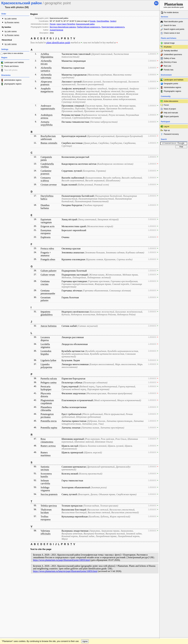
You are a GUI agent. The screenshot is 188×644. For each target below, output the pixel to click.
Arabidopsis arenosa (46, 116)
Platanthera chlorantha (46, 409)
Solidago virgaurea (45, 489)
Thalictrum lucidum (46, 511)
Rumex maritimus (46, 454)
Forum (166, 105)
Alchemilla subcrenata (46, 76)
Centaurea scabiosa (46, 179)
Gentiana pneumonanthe (48, 292)
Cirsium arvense (49, 185)
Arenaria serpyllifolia (46, 123)
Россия (53, 24)
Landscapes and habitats (14, 62)
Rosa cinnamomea (47, 440)
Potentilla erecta (49, 421)
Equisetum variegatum (46, 221)
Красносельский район (85, 24)
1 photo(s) (152, 54)
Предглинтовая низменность (113, 27)
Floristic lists (169, 70)
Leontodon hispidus (46, 353)
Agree (85, 587)
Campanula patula (46, 158)
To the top (154, 581)
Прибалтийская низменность (89, 27)
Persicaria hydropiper (46, 388)
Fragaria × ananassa (46, 254)
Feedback (20, 581)
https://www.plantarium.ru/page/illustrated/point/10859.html (61, 560)
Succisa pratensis (49, 494)
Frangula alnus (48, 259)
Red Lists (167, 66)
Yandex (113, 21)
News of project (170, 109)
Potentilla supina (49, 428)
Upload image (169, 43)
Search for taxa (170, 25)
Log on (166, 127)
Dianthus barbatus (45, 207)
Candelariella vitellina (47, 165)
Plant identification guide (173, 22)
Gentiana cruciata (45, 283)
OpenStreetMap (103, 21)
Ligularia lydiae (48, 360)
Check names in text (172, 33)
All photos (168, 47)
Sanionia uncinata (45, 468)
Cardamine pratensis (46, 172)
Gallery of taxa (169, 58)
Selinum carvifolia (45, 482)
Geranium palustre (45, 299)
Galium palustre (48, 271)
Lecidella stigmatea (45, 346)
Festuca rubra (47, 249)
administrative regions (13, 80)
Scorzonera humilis (46, 475)
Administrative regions (172, 87)
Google (93, 21)
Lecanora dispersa (45, 339)
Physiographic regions (172, 91)
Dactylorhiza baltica (47, 197)
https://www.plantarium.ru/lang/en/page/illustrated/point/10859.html (65, 571)
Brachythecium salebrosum (48, 138)
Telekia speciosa (49, 506)
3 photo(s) (152, 219)
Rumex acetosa (48, 446)
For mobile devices (171, 12)
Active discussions (171, 101)
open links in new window (13, 53)
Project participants (171, 117)
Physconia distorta (46, 395)
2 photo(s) (152, 61)
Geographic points (171, 84)
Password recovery (171, 134)
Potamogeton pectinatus (47, 416)
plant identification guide (58, 43)
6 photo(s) (152, 360)
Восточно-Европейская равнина (63, 27)
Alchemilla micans (46, 62)
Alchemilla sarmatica (46, 69)
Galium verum (48, 275)
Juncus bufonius (49, 326)
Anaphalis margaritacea (47, 90)
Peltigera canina (48, 383)
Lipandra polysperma (46, 366)
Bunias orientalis (49, 143)
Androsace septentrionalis (48, 107)
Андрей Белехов (56, 30)
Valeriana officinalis (46, 532)
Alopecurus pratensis (46, 83)
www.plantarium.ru (174, 581)
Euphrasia (45, 237)
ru (156, 3)
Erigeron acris (48, 226)
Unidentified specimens (173, 55)
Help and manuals (171, 113)
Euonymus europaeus (46, 232)
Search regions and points (174, 29)
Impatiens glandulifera (46, 313)
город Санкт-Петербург (66, 24)
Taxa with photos (11, 70)
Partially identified (171, 51)
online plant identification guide (174, 5)
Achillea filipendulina (47, 55)
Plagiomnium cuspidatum (47, 402)
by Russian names (12, 22)
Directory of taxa (170, 62)
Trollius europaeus (46, 518)
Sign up (167, 130)
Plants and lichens (11, 66)
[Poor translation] (11, 603)
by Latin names (11, 19)
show (52, 33)
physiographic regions (13, 84)
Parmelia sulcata (49, 379)
